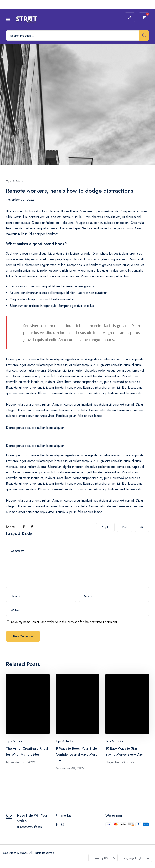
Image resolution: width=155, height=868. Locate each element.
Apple (105, 527)
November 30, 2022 (20, 200)
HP (142, 527)
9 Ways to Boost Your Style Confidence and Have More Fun (76, 754)
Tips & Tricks (15, 181)
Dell (125, 527)
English (134, 858)
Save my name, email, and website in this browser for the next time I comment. (64, 622)
